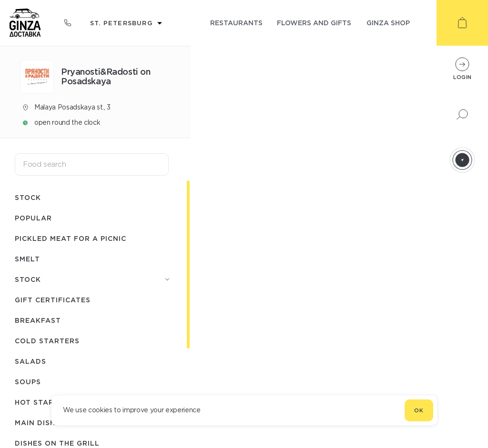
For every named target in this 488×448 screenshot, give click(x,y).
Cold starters (47, 341)
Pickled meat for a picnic (71, 238)
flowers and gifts (314, 23)
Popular (33, 218)
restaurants (236, 23)
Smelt (27, 259)
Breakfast (38, 320)
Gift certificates (53, 300)
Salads (30, 361)
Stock (28, 197)
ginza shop (388, 23)
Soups (28, 382)
